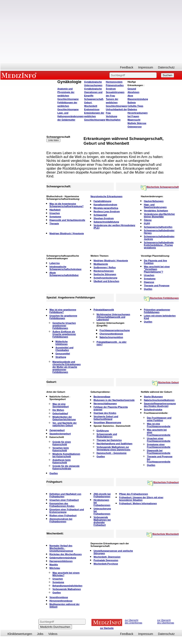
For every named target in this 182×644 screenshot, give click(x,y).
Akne (130, 96)
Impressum (146, 67)
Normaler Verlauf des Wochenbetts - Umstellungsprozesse (61, 548)
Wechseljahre (113, 120)
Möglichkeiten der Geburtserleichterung (64, 418)
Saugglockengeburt (60, 434)
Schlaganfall (100, 215)
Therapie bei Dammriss (109, 440)
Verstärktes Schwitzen (156, 211)
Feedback (127, 67)
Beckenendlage (102, 397)
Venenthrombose (59, 597)
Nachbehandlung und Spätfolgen (114, 444)
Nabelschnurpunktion (111, 337)
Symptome (55, 217)
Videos (53, 634)
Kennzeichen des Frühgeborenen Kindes (62, 505)
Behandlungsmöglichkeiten (67, 586)
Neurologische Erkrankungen (106, 196)
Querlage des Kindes (105, 413)
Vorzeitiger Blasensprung (107, 422)
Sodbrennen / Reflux (105, 267)
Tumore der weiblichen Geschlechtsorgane (117, 102)
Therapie (54, 223)
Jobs (40, 634)
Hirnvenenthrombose (61, 601)
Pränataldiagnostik (104, 310)
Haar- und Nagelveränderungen (155, 206)
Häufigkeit (55, 210)
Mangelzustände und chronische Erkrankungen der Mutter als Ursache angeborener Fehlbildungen (67, 367)
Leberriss (55, 263)
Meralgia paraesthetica (106, 208)
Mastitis (54, 565)
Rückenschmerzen (104, 271)
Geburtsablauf (60, 413)
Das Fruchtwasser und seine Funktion (159, 419)
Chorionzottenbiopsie (111, 334)
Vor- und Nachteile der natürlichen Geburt (65, 424)
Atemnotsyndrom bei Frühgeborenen (61, 520)
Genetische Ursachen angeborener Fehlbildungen (64, 326)
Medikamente (101, 264)
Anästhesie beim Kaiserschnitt (62, 461)
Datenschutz (166, 67)
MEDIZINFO (20, 75)
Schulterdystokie (153, 410)
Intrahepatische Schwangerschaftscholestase (65, 268)
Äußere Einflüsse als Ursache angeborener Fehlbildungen (64, 334)
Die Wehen (58, 410)
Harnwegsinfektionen (61, 561)
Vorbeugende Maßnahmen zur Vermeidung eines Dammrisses (113, 448)
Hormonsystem (114, 82)
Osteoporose (135, 127)
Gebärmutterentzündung (63, 558)
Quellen (148, 289)
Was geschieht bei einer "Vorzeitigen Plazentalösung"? (157, 269)
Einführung (103, 431)
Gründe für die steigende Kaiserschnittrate (66, 467)
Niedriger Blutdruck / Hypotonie (67, 233)
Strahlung (61, 357)
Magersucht (134, 120)
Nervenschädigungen (105, 403)
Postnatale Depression (106, 560)
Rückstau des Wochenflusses (66, 554)
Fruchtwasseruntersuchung (115, 330)
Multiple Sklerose (137, 123)
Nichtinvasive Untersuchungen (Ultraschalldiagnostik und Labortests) (113, 317)
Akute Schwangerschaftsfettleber (64, 274)
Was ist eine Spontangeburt (61, 405)
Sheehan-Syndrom (104, 218)
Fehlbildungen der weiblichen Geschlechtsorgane (68, 106)
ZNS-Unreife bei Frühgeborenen (102, 495)
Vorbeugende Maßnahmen (67, 589)
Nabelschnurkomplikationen (159, 400)
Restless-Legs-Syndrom (107, 211)
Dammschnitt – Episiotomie (112, 453)
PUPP (147, 223)
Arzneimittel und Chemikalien (64, 349)
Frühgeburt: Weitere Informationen (138, 503)
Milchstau (55, 568)
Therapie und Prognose (157, 286)
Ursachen (55, 213)
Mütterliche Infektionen (62, 343)
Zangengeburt (57, 430)
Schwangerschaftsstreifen (158, 227)
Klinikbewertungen (20, 634)
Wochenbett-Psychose (106, 564)
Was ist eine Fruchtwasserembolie (159, 425)
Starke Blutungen (153, 397)
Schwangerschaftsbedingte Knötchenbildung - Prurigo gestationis (159, 245)
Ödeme (148, 220)
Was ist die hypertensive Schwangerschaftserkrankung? (67, 205)
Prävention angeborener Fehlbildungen (157, 311)
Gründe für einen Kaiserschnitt (62, 443)
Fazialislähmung (102, 201)
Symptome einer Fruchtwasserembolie (159, 446)
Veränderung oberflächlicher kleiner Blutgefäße (159, 215)
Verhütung (112, 116)
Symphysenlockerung (105, 278)
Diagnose (149, 282)
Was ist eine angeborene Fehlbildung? (63, 311)
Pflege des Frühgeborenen (133, 494)
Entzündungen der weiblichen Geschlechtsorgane (95, 116)
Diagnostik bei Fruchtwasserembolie (159, 452)
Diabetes (132, 109)
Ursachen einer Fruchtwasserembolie (159, 440)
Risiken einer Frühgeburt (63, 515)
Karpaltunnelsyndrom (105, 205)
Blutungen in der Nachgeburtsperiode (114, 400)
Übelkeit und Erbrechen (106, 281)
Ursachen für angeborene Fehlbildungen (63, 317)
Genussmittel (63, 354)
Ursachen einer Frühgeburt (64, 500)
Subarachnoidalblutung (106, 222)
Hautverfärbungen (154, 201)
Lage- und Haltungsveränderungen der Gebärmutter (71, 116)
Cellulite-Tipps (135, 106)
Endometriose (92, 109)
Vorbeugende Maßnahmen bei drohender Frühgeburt (102, 521)
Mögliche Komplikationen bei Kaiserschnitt (66, 455)
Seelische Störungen (105, 274)
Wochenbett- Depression (107, 557)
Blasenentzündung (138, 99)
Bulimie (132, 102)
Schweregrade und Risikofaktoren (107, 435)
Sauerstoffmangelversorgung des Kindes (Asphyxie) (160, 405)
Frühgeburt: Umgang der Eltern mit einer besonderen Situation (141, 499)
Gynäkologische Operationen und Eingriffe (93, 92)
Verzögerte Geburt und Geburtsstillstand (106, 418)
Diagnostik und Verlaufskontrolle (67, 220)
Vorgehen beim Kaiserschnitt (61, 449)
